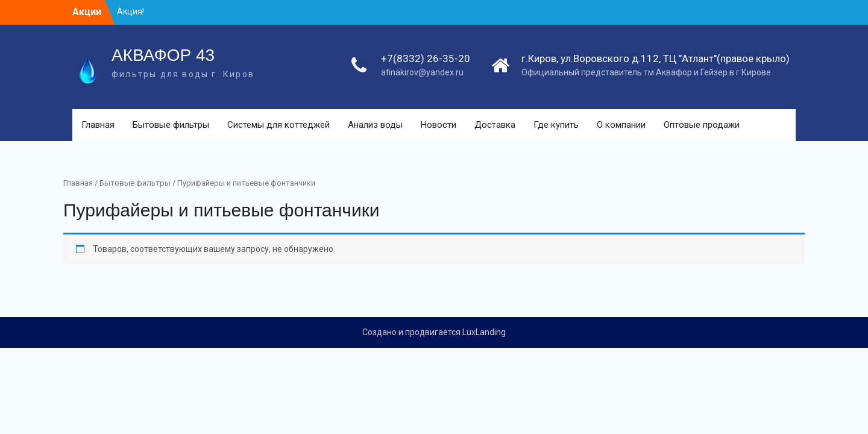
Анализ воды (375, 125)
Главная (98, 125)
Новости (439, 125)
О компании (621, 125)
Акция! (131, 11)
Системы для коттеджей (278, 125)
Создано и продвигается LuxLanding (434, 332)
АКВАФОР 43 (163, 55)
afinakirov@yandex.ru (422, 72)
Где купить (556, 125)
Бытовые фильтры (171, 125)
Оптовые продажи (702, 125)
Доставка (495, 125)
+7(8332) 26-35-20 (426, 58)
